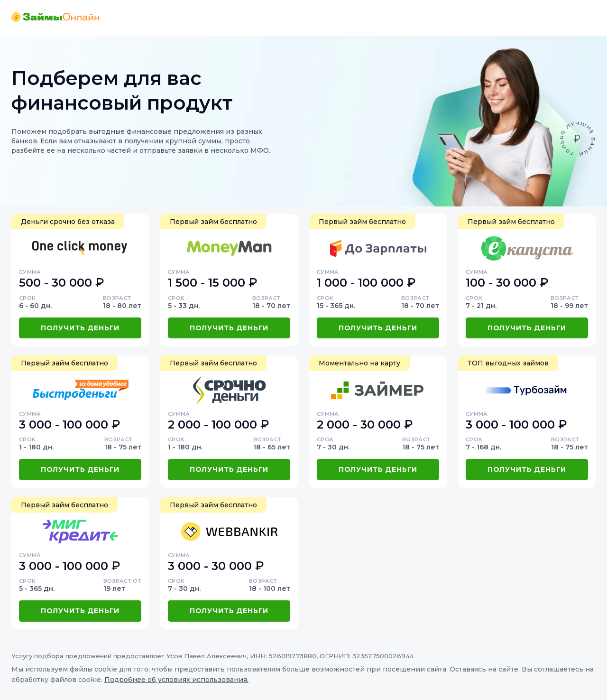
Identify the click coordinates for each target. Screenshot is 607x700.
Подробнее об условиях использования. (176, 680)
